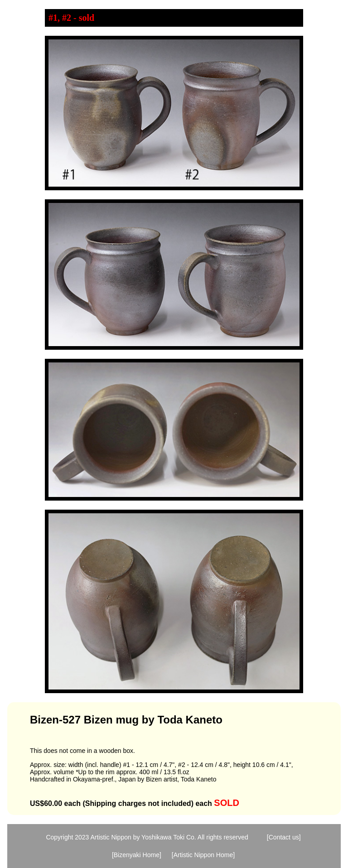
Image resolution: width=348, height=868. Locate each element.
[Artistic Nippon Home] (203, 855)
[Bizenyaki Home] (137, 855)
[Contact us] (284, 837)
